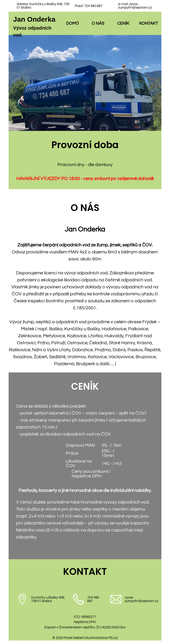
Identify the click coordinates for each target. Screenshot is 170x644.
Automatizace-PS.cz (101, 638)
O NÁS (98, 23)
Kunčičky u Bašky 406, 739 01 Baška (48, 599)
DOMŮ (72, 23)
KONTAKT (148, 23)
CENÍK (123, 23)
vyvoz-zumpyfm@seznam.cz (135, 6)
